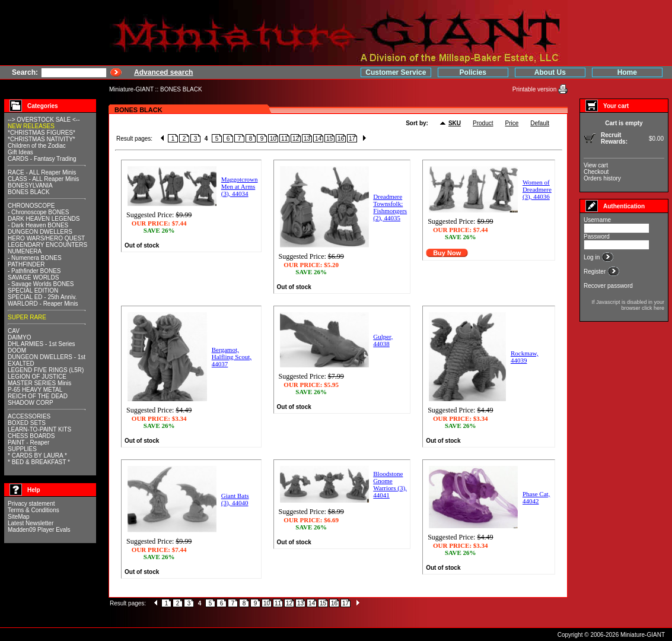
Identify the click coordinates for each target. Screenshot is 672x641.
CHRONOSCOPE (31, 206)
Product (483, 123)
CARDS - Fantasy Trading (42, 159)
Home (627, 72)
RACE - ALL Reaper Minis (42, 172)
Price (512, 123)
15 (329, 139)
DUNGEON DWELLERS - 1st (47, 357)
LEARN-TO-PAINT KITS (39, 429)
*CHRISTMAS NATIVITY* (42, 139)
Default (540, 123)
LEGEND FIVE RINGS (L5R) (46, 370)
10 (273, 139)
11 (284, 139)
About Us (550, 72)
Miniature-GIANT (131, 89)
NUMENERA (25, 251)
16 (341, 139)
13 (307, 139)
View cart (596, 165)
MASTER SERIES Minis (39, 383)
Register (595, 272)
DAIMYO (19, 337)
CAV (14, 331)
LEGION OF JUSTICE (37, 377)
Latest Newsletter (31, 523)
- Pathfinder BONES (34, 271)
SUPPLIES (22, 449)
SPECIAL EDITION (33, 291)
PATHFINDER (26, 264)
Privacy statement (31, 504)
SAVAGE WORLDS (33, 277)
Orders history (602, 178)
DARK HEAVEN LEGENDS (44, 219)
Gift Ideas (20, 152)
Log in (593, 257)
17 (352, 139)
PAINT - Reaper (28, 442)
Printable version (535, 89)
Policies (473, 72)
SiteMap (19, 517)
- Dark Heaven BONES (38, 225)
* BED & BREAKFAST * (39, 462)
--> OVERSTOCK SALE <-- (44, 120)
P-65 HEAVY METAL (35, 390)
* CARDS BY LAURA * (37, 456)
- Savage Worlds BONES (41, 284)
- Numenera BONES (35, 258)
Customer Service (396, 72)
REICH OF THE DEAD (38, 396)
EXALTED (21, 364)
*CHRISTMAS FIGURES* (42, 133)
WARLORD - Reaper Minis (43, 304)
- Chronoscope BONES (38, 212)
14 (318, 139)
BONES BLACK (181, 89)
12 (296, 139)
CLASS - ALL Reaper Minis (43, 179)
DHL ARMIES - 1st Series (42, 344)
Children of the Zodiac (37, 146)
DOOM (17, 350)
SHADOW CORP (31, 403)
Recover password (608, 286)
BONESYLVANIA (30, 185)
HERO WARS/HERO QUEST (46, 238)
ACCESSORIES (29, 416)
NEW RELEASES (31, 126)
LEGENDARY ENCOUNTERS (47, 245)
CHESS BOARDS (31, 436)
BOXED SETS (27, 423)
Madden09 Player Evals (39, 530)
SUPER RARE (27, 317)
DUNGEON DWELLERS (40, 232)
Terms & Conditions (34, 510)
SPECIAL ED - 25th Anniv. (42, 297)
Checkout (596, 172)
